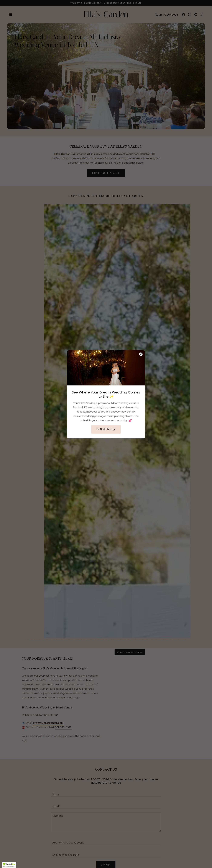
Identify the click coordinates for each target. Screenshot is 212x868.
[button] (9, 865)
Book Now (106, 429)
